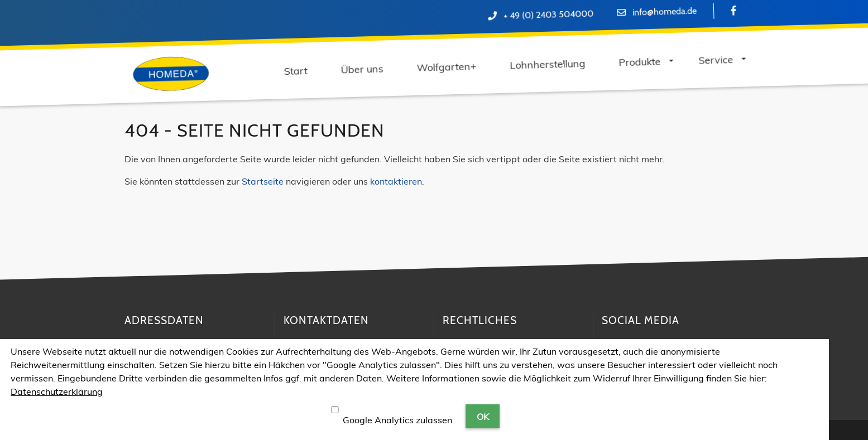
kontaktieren (396, 181)
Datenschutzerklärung (57, 391)
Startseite (263, 181)
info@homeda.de (665, 12)
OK (483, 417)
